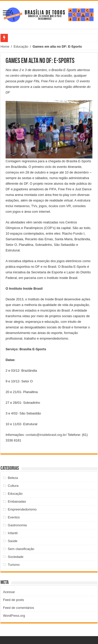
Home (5, 46)
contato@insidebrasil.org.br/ (46, 435)
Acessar (9, 592)
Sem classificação (21, 549)
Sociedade (16, 557)
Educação (21, 46)
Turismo (14, 565)
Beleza (13, 478)
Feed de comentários (19, 608)
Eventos (14, 517)
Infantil (13, 533)
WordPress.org (14, 616)
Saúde (13, 541)
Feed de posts (13, 600)
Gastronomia (17, 525)
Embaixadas (17, 501)
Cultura (13, 486)
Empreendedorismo (22, 509)
